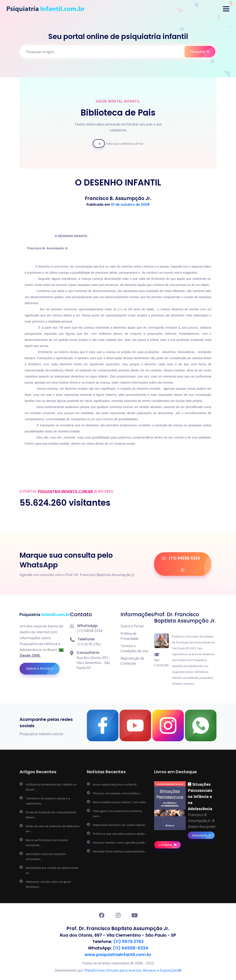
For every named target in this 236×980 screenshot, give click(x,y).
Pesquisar (203, 52)
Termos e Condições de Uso (135, 648)
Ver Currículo (161, 660)
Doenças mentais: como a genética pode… (120, 843)
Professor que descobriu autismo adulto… (120, 834)
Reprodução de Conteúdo (132, 661)
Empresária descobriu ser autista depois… (120, 825)
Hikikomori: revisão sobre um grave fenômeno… (48, 884)
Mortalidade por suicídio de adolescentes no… (52, 870)
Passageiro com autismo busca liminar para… (117, 813)
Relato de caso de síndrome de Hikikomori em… (53, 829)
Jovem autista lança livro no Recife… (116, 784)
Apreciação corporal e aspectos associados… (46, 856)
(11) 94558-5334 (89, 631)
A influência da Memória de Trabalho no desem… (51, 787)
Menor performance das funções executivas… (47, 843)
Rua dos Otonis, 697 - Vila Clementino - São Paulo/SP (93, 663)
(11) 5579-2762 (89, 644)
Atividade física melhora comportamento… (120, 851)
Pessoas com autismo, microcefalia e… (118, 793)
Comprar (170, 845)
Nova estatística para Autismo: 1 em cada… (120, 802)
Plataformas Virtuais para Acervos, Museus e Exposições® (133, 970)
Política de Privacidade (129, 636)
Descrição (203, 835)
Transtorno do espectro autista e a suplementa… (48, 801)
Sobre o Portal (43, 669)
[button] (226, 9)
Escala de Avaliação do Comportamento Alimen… (51, 815)
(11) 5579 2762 (129, 941)
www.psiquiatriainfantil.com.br (118, 954)
